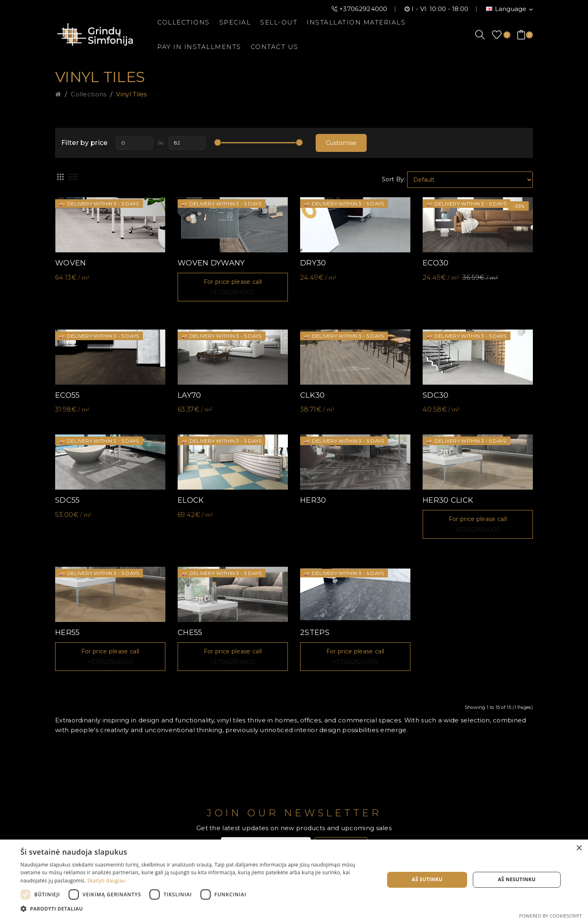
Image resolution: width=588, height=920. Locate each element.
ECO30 (436, 263)
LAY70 (189, 395)
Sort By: (393, 179)
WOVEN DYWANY (211, 263)
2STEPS (315, 633)
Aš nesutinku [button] (517, 879)
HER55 (68, 633)
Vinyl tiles (131, 94)
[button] (197, 909)
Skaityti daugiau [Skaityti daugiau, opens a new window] (106, 881)
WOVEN (71, 263)
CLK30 (313, 395)
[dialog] (294, 880)
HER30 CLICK (448, 500)
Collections (88, 94)
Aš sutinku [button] (427, 879)
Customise (341, 143)
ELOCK (191, 500)
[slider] (218, 143)
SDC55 (68, 500)
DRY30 (313, 263)
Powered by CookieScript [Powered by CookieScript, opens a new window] (550, 916)
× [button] (579, 848)
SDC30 (436, 395)
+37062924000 (363, 9)
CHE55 (190, 633)
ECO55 (68, 395)
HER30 (313, 500)
